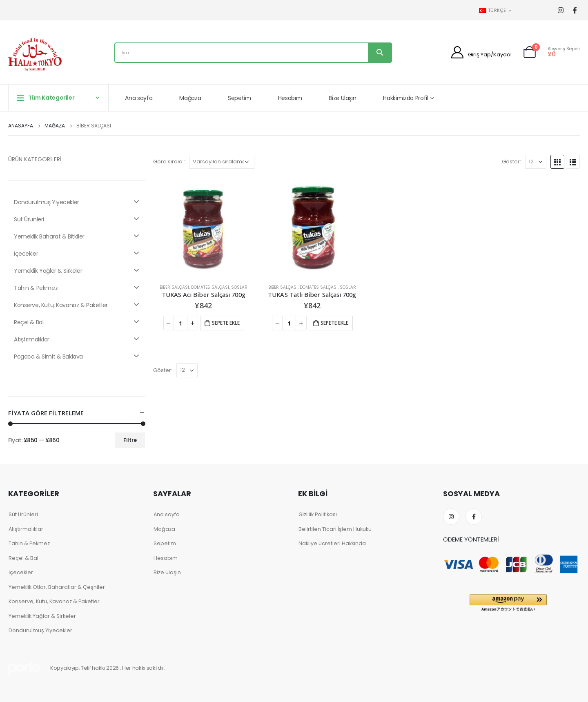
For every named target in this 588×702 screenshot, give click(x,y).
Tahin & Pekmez (77, 288)
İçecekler (77, 254)
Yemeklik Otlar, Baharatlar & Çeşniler (57, 587)
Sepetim (239, 98)
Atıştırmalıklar (77, 339)
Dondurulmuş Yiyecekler (77, 202)
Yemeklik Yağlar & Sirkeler (77, 271)
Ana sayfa (139, 98)
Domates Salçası (210, 287)
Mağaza (190, 98)
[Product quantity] (180, 323)
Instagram (451, 517)
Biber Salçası (174, 287)
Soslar (239, 287)
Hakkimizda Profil (405, 98)
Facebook (474, 517)
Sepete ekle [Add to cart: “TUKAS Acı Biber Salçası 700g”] (226, 323)
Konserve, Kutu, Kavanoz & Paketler (77, 305)
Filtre (130, 440)
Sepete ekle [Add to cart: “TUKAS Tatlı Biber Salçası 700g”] (334, 323)
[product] (203, 227)
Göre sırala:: (169, 162)
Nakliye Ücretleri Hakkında (332, 543)
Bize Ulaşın (342, 98)
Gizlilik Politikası (318, 514)
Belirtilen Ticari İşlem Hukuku (335, 529)
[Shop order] (222, 162)
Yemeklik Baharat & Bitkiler (77, 236)
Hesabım (290, 98)
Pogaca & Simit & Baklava (77, 357)
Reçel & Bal (77, 322)
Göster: (511, 162)
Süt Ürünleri (77, 219)
